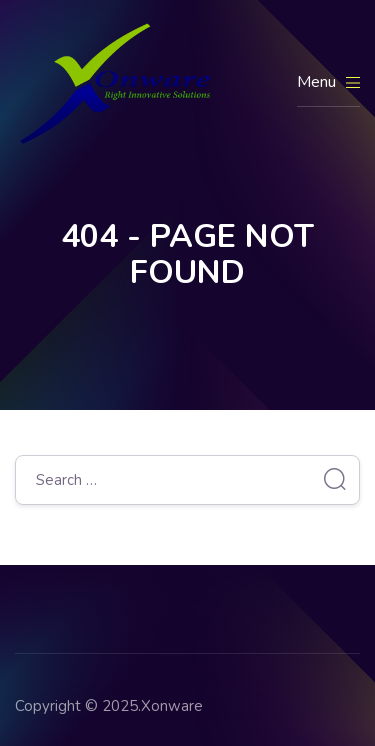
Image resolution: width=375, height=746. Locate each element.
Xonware (172, 706)
